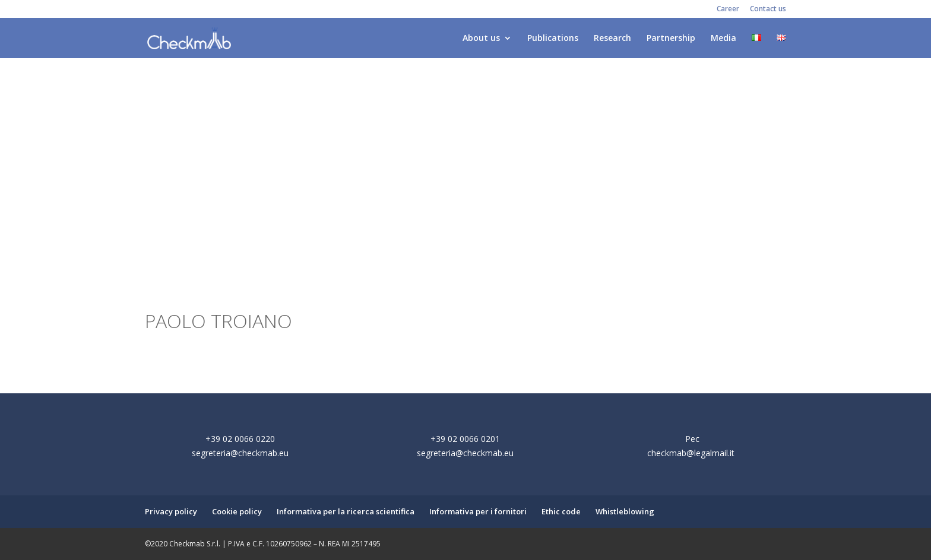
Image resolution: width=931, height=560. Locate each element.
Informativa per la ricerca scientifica (346, 511)
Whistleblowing (625, 511)
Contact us (768, 9)
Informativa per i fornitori (478, 511)
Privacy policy (171, 511)
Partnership (671, 39)
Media (723, 39)
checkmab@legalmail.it (691, 453)
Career (728, 9)
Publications (553, 39)
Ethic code (561, 511)
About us (481, 39)
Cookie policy (237, 511)
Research (612, 39)
